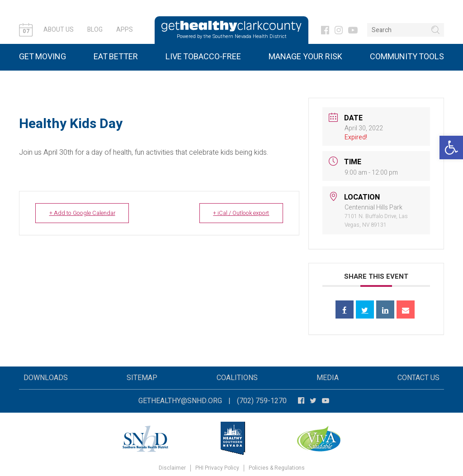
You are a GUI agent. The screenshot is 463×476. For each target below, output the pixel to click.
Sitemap (142, 378)
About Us (59, 30)
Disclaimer (172, 468)
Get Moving (43, 57)
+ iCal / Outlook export (238, 213)
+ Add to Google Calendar (85, 213)
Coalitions (237, 378)
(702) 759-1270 (262, 401)
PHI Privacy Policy (217, 468)
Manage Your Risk (305, 57)
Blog (95, 30)
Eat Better (116, 57)
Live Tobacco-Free (203, 57)
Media (328, 378)
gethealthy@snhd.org (180, 401)
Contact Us (418, 378)
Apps (125, 30)
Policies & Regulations (277, 468)
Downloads (46, 378)
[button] (451, 148)
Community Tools (407, 57)
